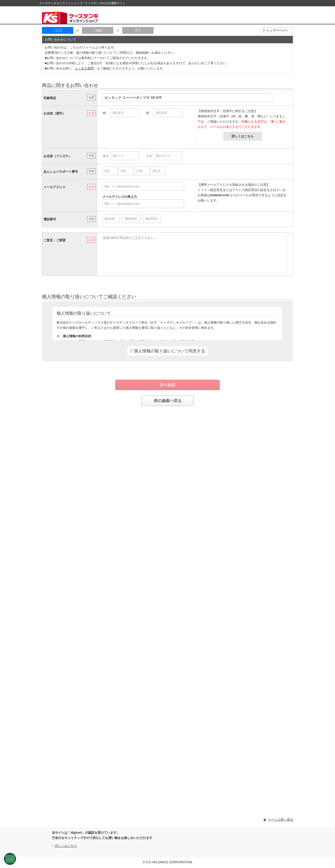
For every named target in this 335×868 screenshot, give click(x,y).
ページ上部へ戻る (281, 820)
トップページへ (277, 30)
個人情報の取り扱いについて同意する (168, 351)
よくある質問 (84, 68)
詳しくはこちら (243, 136)
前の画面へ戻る (167, 401)
